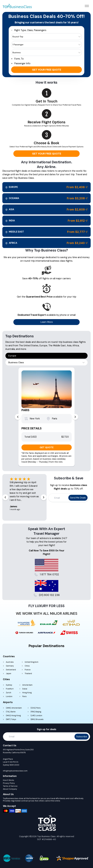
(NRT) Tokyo (11, 719)
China (27, 666)
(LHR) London (36, 716)
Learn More (47, 322)
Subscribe (82, 737)
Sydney (9, 685)
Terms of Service (10, 786)
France (28, 670)
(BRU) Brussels (37, 719)
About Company (10, 789)
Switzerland (11, 670)
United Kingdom (32, 662)
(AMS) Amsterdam (14, 708)
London (9, 696)
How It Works (9, 780)
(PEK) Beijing (36, 712)
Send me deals (78, 498)
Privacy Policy (9, 783)
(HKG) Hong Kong (13, 716)
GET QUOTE (47, 447)
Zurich (9, 693)
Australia (10, 662)
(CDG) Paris (36, 708)
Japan (9, 674)
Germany (10, 666)
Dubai (25, 689)
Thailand (28, 674)
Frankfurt (10, 689)
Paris (24, 696)
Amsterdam (27, 685)
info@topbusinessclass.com (15, 771)
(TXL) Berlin (11, 712)
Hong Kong (27, 693)
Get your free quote (47, 70)
